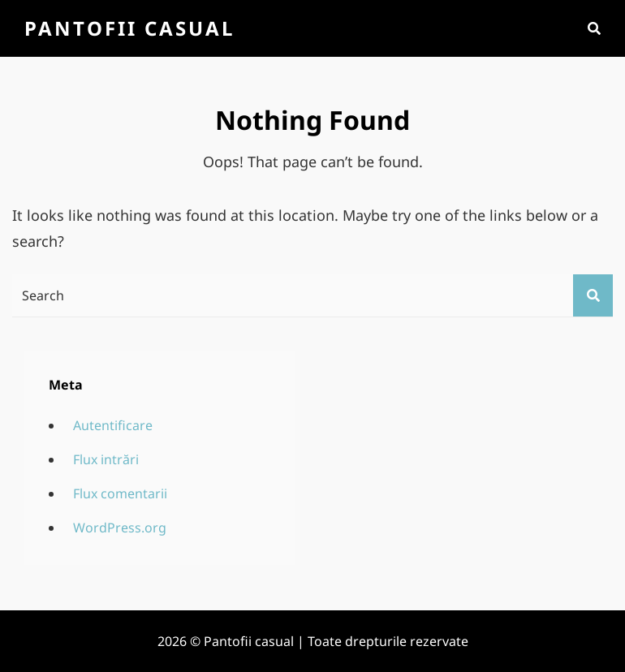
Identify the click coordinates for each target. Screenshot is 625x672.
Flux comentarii (120, 493)
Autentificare (113, 425)
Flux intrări (106, 459)
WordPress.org (120, 528)
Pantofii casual (129, 28)
